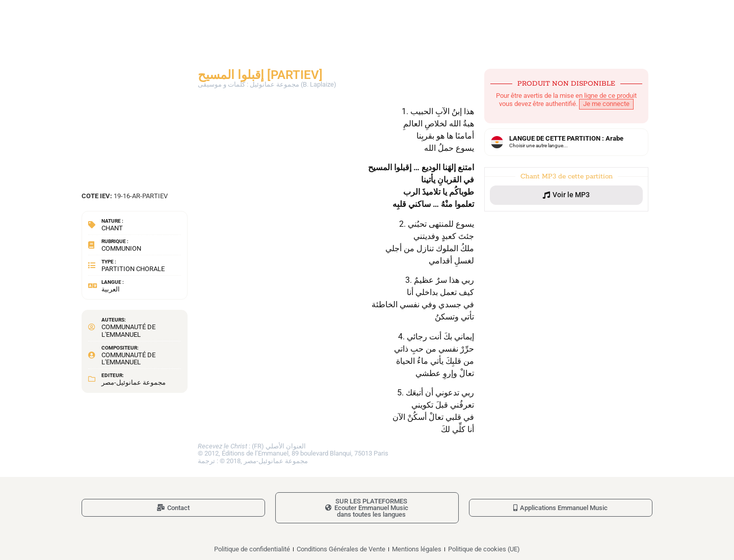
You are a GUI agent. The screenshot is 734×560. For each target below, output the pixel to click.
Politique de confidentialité (252, 549)
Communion (121, 248)
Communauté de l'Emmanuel (128, 330)
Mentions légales (417, 549)
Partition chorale (133, 269)
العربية (111, 289)
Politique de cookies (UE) (484, 549)
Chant (112, 228)
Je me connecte (606, 104)
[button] (566, 195)
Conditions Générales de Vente (341, 549)
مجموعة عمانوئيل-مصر (134, 382)
